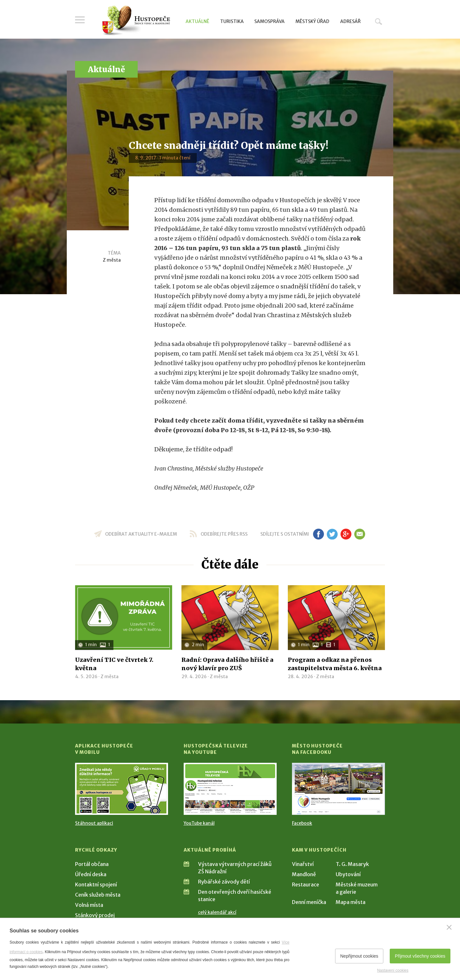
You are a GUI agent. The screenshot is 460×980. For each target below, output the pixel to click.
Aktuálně (197, 21)
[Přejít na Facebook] (338, 789)
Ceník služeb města (98, 895)
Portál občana (92, 864)
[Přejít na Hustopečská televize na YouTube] (230, 789)
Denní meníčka (309, 902)
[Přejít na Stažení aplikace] (122, 789)
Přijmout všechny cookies (420, 956)
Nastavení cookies (393, 970)
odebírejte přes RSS (224, 534)
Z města (112, 260)
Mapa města (351, 902)
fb (318, 534)
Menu (80, 20)
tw (332, 534)
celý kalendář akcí (217, 912)
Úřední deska (91, 874)
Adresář (350, 21)
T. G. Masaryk (352, 864)
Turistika (232, 21)
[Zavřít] (449, 927)
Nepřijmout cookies (359, 956)
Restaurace (306, 884)
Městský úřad (312, 21)
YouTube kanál (199, 823)
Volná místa (89, 905)
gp (346, 534)
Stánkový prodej (95, 915)
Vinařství (303, 864)
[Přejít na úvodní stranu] (136, 21)
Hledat (379, 21)
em (360, 534)
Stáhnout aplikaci (94, 823)
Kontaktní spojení (96, 884)
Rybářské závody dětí (224, 882)
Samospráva (269, 21)
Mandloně (304, 874)
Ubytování (348, 874)
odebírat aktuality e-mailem (141, 534)
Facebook (302, 823)
